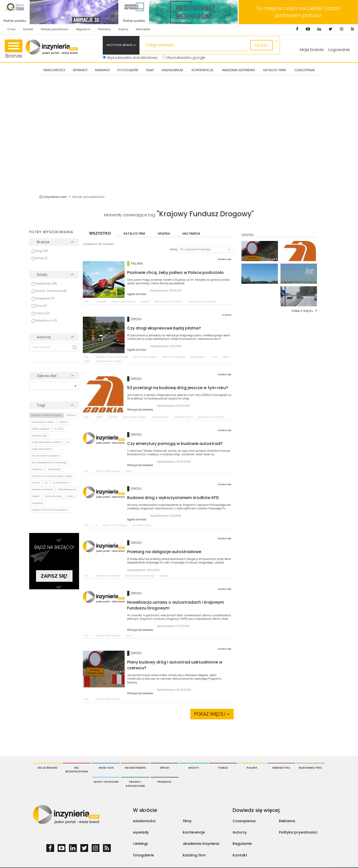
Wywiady (80, 70)
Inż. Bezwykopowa (77, 770)
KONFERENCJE (203, 70)
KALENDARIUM (172, 70)
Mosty (194, 768)
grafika (164, 234)
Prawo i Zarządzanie (135, 784)
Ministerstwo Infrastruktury (173, 357)
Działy (42, 275)
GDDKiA (71, 415)
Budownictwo (310, 768)
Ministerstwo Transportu (46, 456)
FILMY (150, 70)
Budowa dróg (39, 436)
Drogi (165, 768)
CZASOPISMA (305, 70)
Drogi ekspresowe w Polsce (46, 442)
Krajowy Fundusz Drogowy (47, 415)
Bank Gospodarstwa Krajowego (49, 463)
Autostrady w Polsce (43, 422)
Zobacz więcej (302, 311)
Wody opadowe (106, 782)
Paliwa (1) (42, 258)
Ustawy (36, 483)
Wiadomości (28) (46, 284)
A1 (68, 442)
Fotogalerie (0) (45, 298)
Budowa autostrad (42, 489)
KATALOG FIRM (275, 70)
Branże (14, 49)
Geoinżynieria (135, 768)
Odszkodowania (67, 489)
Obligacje (37, 469)
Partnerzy (104, 29)
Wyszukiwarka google (184, 58)
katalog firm (134, 234)
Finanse (129, 471)
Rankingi (102, 70)
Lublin (70, 496)
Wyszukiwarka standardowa (130, 58)
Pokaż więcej (212, 714)
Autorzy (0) (43, 313)
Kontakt (28, 29)
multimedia (191, 234)
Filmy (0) (41, 306)
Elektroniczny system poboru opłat (52, 476)
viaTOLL (63, 422)
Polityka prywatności (55, 29)
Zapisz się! (54, 576)
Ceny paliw (101, 302)
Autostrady (54, 469)
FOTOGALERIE (128, 70)
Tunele (223, 768)
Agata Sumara (137, 294)
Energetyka (281, 768)
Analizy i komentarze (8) (51, 291)
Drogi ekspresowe (42, 449)
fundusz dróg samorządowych (202, 302)
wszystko (100, 233)
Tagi (41, 405)
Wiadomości (54, 70)
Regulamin (83, 29)
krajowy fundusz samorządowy (49, 510)
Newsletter (143, 29)
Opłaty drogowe (41, 429)
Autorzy (123, 29)
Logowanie (339, 50)
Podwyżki (145, 302)
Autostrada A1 (61, 483)
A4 (46, 483)
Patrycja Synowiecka (140, 410)
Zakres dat (47, 376)
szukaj (261, 45)
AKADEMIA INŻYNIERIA (238, 70)
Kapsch (36, 496)
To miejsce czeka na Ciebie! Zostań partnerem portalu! (298, 12)
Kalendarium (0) (46, 321)
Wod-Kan (106, 768)
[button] (206, 250)
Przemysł (164, 782)
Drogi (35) (42, 251)
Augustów (37, 503)
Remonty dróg (53, 496)
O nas (12, 29)
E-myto (59, 429)
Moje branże (48, 768)
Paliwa (252, 768)
